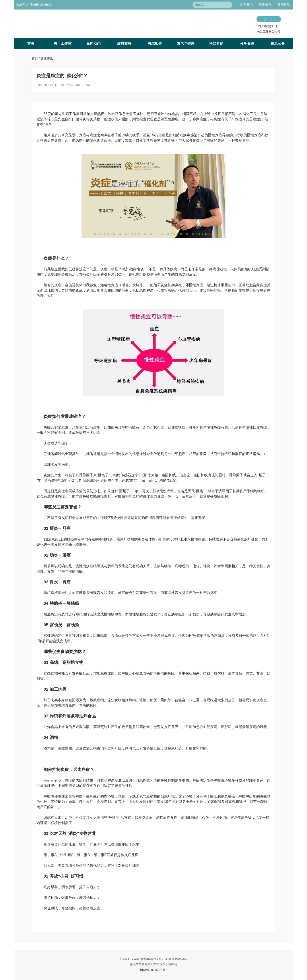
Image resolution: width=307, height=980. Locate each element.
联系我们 (247, 5)
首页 (31, 43)
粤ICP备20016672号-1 (154, 970)
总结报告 (155, 43)
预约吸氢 (284, 5)
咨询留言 (265, 5)
